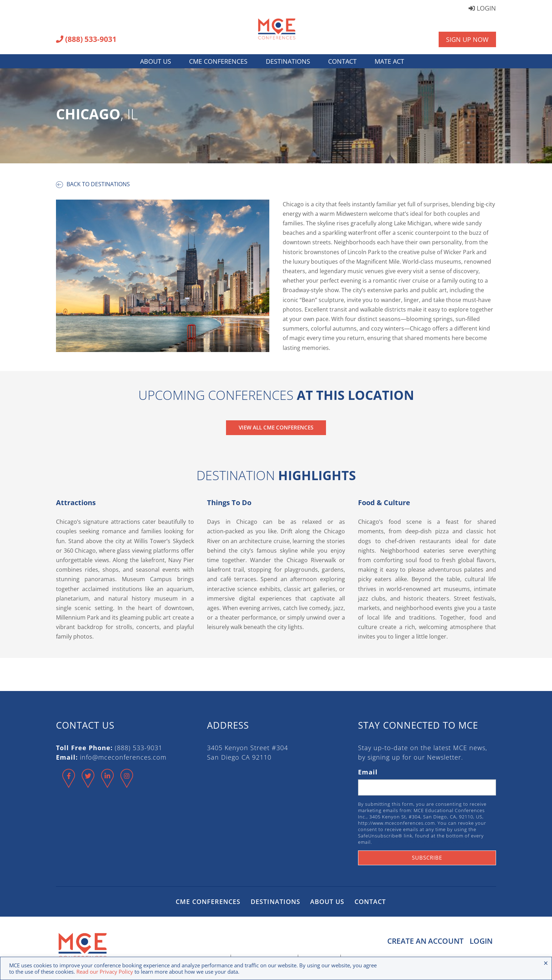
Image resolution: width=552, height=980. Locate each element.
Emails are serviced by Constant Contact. (422, 842)
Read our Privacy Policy (105, 972)
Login (482, 9)
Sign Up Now (467, 39)
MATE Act (389, 61)
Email (368, 772)
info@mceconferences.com (123, 757)
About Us (156, 61)
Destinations (288, 61)
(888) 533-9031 (86, 40)
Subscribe (427, 857)
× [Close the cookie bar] (546, 963)
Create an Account (424, 941)
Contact (342, 61)
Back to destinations (93, 184)
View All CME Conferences (276, 427)
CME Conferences (218, 61)
